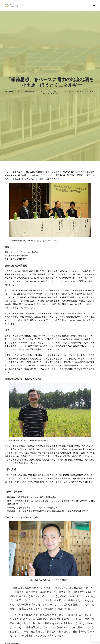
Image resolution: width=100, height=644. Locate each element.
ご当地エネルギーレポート (33, 72)
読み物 (53, 72)
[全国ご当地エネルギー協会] (50, 5)
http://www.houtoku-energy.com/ (24, 624)
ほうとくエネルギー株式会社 (27, 214)
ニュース (47, 72)
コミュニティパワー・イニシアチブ (70, 72)
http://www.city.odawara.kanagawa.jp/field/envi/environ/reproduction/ (40, 640)
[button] (94, 5)
